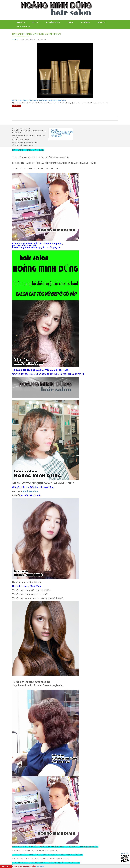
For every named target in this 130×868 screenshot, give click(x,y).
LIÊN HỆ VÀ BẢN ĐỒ (23, 27)
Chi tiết (17, 106)
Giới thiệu (101, 22)
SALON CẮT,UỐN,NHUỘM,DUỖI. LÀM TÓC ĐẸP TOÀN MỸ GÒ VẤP (62, 133)
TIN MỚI (70, 22)
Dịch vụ (35, 22)
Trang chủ (20, 22)
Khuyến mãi (85, 22)
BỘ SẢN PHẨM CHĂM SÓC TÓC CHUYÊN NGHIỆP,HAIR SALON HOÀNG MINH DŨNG (39, 100)
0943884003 (29, 866)
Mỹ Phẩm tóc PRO (53, 22)
